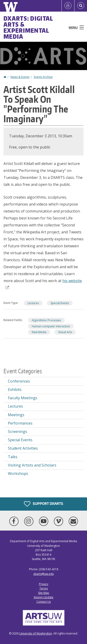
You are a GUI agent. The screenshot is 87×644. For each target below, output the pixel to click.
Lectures (33, 303)
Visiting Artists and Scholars (32, 465)
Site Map (44, 593)
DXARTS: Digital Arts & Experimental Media (28, 27)
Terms (44, 588)
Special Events (60, 303)
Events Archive (43, 77)
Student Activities (23, 448)
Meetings (16, 415)
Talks (13, 457)
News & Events (20, 77)
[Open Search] (81, 6)
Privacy (44, 584)
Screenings (18, 431)
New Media (39, 332)
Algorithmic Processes (46, 320)
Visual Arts (65, 332)
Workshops (18, 473)
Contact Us (44, 602)
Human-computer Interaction (51, 326)
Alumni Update (43, 597)
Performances (20, 423)
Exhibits (15, 390)
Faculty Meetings (23, 398)
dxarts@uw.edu (44, 574)
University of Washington (36, 633)
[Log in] (68, 6)
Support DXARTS (43, 504)
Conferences (19, 381)
